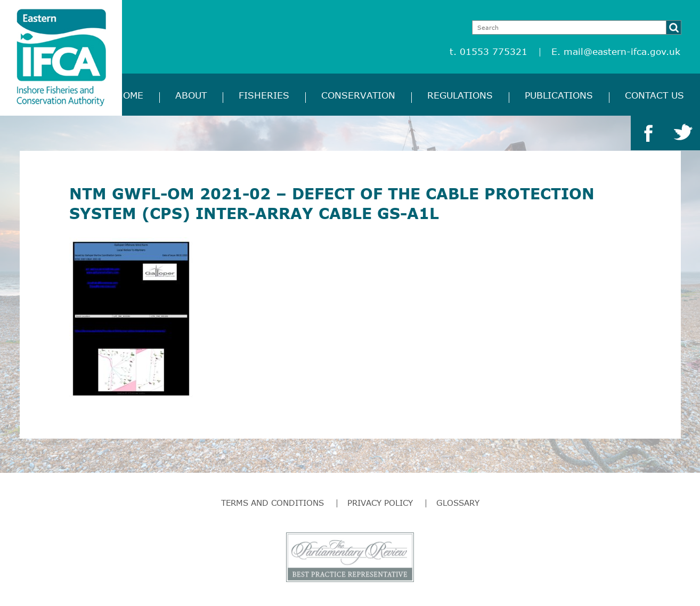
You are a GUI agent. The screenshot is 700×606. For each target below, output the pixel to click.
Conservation (358, 95)
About (191, 95)
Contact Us (654, 95)
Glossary (458, 503)
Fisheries (264, 95)
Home (130, 95)
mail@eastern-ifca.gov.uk (622, 51)
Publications (559, 95)
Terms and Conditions (272, 503)
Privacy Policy (380, 503)
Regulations (460, 95)
